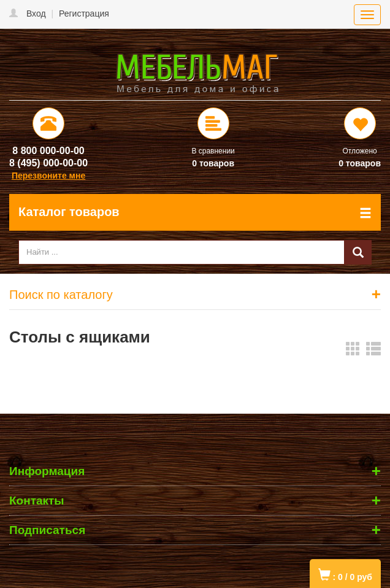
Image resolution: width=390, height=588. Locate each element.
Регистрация (84, 14)
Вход (36, 14)
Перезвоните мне (48, 176)
